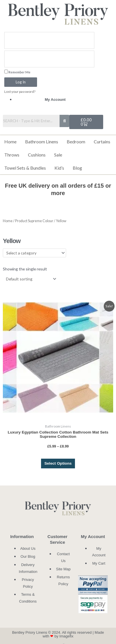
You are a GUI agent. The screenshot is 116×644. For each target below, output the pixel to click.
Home (10, 142)
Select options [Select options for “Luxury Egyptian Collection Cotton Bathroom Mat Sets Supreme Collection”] (58, 463)
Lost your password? (20, 92)
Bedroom (76, 142)
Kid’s (59, 168)
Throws (12, 155)
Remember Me (17, 72)
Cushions (37, 155)
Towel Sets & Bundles (25, 168)
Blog (77, 168)
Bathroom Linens (42, 142)
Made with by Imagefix (73, 634)
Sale (58, 155)
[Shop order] (30, 279)
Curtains (102, 142)
